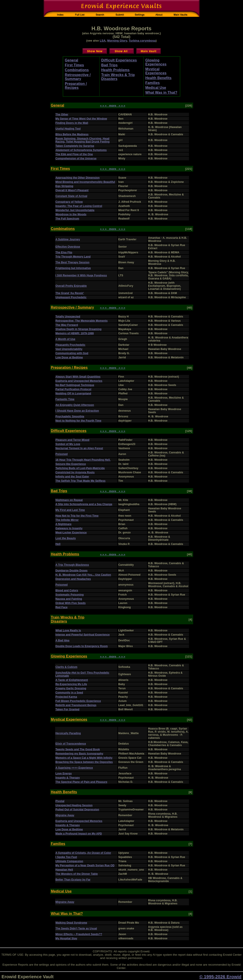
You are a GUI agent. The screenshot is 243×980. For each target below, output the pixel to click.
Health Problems (115, 70)
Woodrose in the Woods (71, 214)
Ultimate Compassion (69, 861)
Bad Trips (109, 65)
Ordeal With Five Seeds (71, 603)
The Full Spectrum (67, 219)
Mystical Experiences (156, 71)
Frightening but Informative (73, 268)
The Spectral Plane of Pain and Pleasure (81, 782)
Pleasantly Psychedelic (71, 345)
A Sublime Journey (68, 239)
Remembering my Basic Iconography (79, 754)
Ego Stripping (64, 186)
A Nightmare (64, 524)
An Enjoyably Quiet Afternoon (75, 405)
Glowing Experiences (156, 62)
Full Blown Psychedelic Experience (78, 701)
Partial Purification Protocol (74, 389)
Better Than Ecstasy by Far (73, 880)
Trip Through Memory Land (73, 257)
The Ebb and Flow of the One (74, 154)
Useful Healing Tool (68, 129)
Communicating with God (72, 353)
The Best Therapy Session (73, 262)
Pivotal (60, 801)
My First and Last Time (70, 510)
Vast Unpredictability (69, 349)
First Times (74, 65)
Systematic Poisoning (70, 595)
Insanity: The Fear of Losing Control (79, 206)
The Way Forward (67, 325)
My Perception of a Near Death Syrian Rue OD (85, 865)
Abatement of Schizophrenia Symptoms (81, 150)
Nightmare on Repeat (69, 500)
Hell (58, 544)
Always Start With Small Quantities (78, 377)
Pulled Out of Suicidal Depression (77, 810)
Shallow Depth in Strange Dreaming (79, 329)
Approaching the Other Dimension (78, 178)
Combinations (77, 70)
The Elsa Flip (64, 252)
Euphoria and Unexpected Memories (79, 381)
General (72, 60)
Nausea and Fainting (69, 599)
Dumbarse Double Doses (72, 571)
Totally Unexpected (68, 317)
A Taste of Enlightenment (72, 680)
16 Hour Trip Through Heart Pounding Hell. (83, 460)
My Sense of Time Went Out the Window (81, 119)
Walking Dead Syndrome (71, 923)
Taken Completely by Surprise (75, 146)
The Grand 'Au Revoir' (70, 293)
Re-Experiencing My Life (71, 684)
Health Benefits (158, 78)
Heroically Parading (68, 733)
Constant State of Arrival (71, 196)
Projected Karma (66, 697)
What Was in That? (161, 93)
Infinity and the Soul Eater (72, 477)
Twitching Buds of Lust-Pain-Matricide (80, 468)
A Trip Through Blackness (72, 565)
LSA (103, 41)
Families (152, 83)
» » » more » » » (113, 106)
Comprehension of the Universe (76, 159)
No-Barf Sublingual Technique (75, 385)
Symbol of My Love (68, 444)
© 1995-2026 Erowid (220, 977)
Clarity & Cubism (66, 667)
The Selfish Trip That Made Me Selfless (81, 481)
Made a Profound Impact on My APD (79, 834)
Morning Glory (117, 41)
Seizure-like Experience (71, 464)
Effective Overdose (68, 247)
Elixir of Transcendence (71, 744)
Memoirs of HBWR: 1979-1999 (75, 333)
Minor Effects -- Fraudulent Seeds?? (79, 934)
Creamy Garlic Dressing (71, 688)
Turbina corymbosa (142, 41)
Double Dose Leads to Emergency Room (82, 646)
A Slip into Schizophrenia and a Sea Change (84, 504)
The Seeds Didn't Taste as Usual (76, 928)
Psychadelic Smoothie (70, 416)
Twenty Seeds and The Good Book (78, 749)
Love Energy (64, 774)
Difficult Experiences (119, 60)
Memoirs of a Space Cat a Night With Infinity (84, 758)
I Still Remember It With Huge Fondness (81, 275)
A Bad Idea (63, 640)
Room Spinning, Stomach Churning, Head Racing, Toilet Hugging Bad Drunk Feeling (83, 140)
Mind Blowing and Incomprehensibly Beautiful (85, 182)
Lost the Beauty (66, 538)
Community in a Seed (69, 693)
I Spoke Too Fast (66, 857)
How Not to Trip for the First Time (77, 516)
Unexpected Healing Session (74, 805)
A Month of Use (65, 339)
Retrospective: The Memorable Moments (82, 321)
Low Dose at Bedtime (69, 357)
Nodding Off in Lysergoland (73, 394)
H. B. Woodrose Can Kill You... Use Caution (83, 575)
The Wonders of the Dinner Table (77, 874)
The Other (62, 115)
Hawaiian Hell (64, 870)
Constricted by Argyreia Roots (75, 472)
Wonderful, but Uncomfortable (75, 210)
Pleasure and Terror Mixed (73, 440)
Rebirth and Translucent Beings (76, 705)
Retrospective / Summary (78, 77)
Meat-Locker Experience (71, 533)
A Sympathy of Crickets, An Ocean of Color (83, 853)
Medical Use (156, 88)
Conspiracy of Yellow (69, 202)
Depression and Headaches (73, 579)
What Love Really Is (68, 630)
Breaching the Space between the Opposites (84, 762)
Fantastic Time (65, 399)
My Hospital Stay (66, 938)
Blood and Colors (67, 590)
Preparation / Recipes (76, 86)
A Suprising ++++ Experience (74, 768)
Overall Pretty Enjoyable (71, 286)
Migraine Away (65, 815)
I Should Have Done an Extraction (77, 411)
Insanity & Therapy (68, 778)
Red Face (62, 607)
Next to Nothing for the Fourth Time (79, 421)
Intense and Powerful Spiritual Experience (83, 635)
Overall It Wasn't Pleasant (72, 190)
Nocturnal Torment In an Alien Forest (79, 448)
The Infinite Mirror (67, 520)
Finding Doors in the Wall (72, 123)
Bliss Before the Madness (72, 134)
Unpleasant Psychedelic (71, 297)
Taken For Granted (68, 709)
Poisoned (62, 454)
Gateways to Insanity (69, 528)
